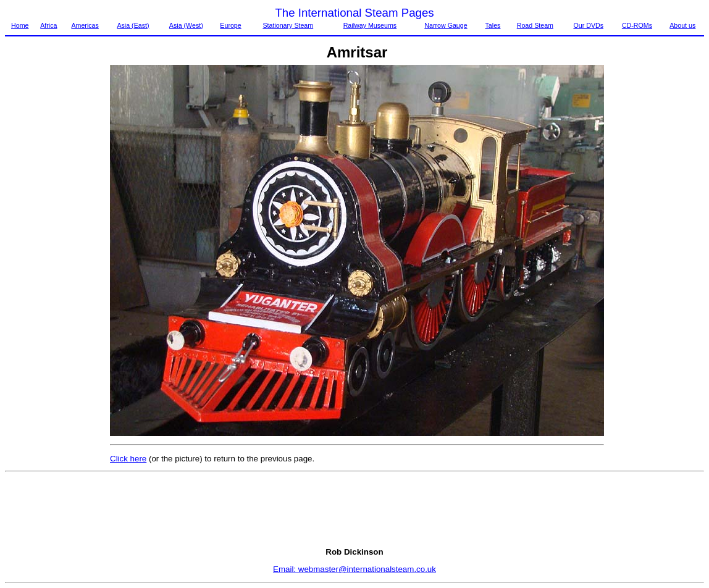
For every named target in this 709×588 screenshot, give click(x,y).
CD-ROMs (637, 25)
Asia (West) (186, 25)
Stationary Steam (288, 25)
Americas (85, 25)
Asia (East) (133, 25)
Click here (128, 459)
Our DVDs (588, 25)
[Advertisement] (57, 250)
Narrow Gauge (446, 25)
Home (20, 25)
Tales (493, 25)
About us (682, 25)
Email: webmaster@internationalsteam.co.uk (354, 569)
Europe (230, 25)
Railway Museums (370, 25)
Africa (48, 25)
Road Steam (535, 25)
